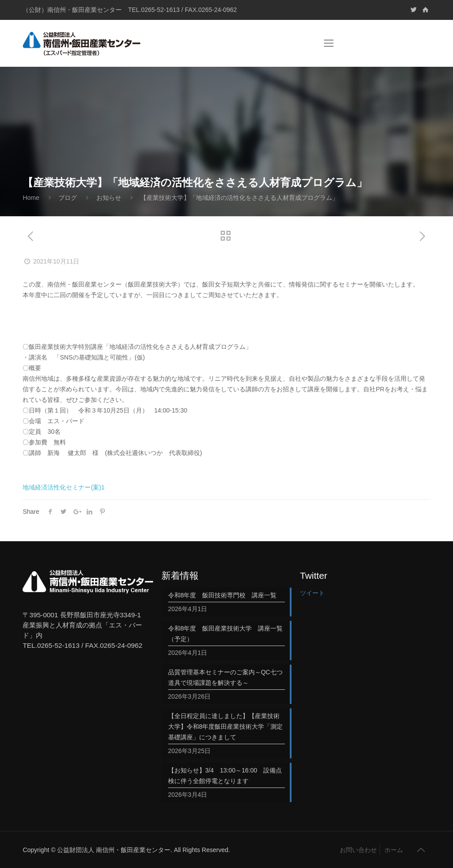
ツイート (312, 593)
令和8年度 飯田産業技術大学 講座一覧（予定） (226, 634)
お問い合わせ (358, 850)
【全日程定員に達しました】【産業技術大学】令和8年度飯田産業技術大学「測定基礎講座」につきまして (226, 727)
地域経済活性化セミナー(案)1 (63, 487)
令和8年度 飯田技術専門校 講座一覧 (223, 595)
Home (31, 198)
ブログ (68, 198)
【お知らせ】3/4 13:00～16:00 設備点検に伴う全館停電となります (225, 776)
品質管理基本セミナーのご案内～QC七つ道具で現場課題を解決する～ (225, 677)
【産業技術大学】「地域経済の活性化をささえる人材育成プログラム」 (239, 198)
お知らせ (109, 198)
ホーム (394, 850)
